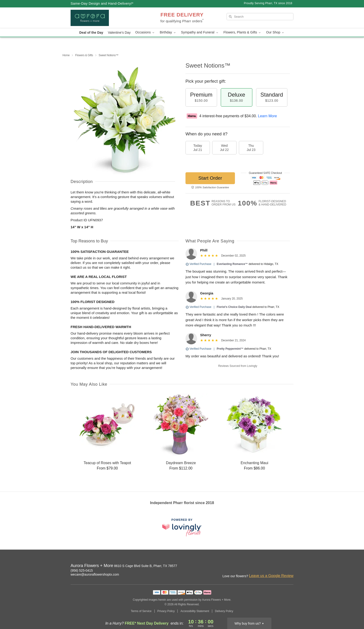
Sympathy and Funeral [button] (200, 32)
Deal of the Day (91, 33)
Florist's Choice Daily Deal (234, 307)
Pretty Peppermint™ (230, 349)
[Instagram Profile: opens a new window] (270, 566)
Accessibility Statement (195, 611)
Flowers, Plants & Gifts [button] (243, 32)
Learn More (267, 116)
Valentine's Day (119, 33)
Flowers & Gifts (84, 55)
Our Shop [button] (275, 32)
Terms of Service (141, 611)
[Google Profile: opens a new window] (290, 566)
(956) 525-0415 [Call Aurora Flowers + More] (82, 570)
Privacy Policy (166, 611)
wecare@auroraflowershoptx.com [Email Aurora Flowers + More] (95, 574)
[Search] (260, 17)
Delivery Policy (224, 611)
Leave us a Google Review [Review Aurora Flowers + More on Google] (271, 576)
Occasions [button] (145, 32)
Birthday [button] (168, 32)
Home (66, 55)
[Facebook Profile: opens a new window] (280, 566)
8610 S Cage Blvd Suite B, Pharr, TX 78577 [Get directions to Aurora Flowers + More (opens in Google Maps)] (145, 566)
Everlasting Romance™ (232, 264)
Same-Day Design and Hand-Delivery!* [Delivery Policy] (102, 3)
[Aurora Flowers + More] (104, 18)
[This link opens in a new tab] (182, 527)
